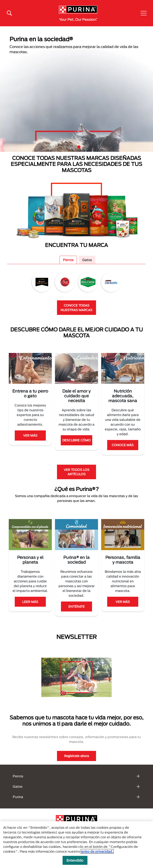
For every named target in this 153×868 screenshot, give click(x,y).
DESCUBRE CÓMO (76, 440)
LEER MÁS (30, 602)
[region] (76, 845)
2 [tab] (79, 147)
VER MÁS (30, 435)
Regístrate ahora (76, 756)
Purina (18, 797)
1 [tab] (74, 147)
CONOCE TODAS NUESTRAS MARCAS (76, 308)
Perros (68, 260)
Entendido (75, 860)
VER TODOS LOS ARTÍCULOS (77, 472)
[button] (144, 13)
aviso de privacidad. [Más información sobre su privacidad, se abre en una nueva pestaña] (97, 851)
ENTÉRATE (76, 606)
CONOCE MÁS (123, 445)
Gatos (87, 260)
